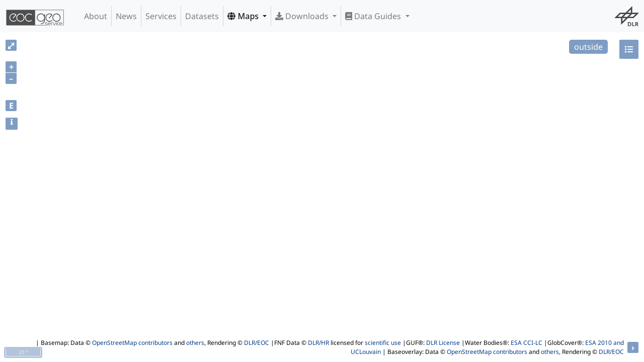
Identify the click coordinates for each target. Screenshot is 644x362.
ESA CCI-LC (527, 343)
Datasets (202, 16)
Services (161, 16)
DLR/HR (318, 343)
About (96, 16)
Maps (244, 16)
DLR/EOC (257, 343)
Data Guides (374, 16)
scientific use (383, 343)
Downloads (303, 16)
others (195, 343)
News (126, 16)
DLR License (443, 343)
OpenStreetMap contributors (132, 343)
